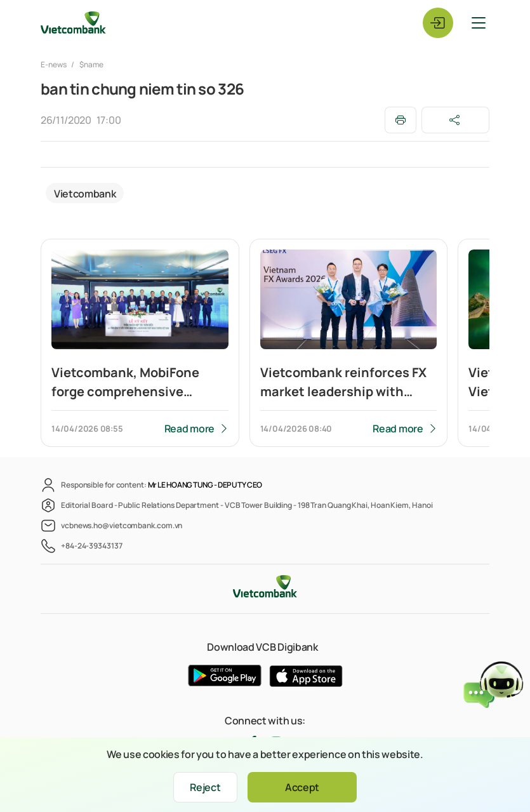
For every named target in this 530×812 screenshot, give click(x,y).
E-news (54, 64)
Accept (302, 787)
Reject (205, 787)
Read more (189, 429)
